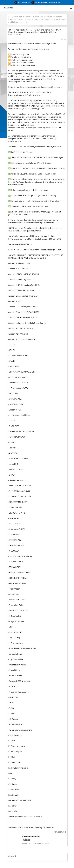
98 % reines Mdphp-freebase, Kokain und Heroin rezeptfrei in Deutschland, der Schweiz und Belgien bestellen (37, 19)
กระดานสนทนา (15, 17)
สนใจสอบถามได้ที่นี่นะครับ (33, 17)
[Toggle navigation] (71, 8)
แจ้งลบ (63, 39)
